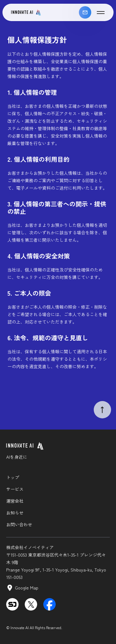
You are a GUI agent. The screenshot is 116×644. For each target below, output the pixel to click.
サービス (15, 489)
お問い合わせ (85, 12)
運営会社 (15, 501)
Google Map (27, 588)
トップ (13, 477)
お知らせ (15, 513)
